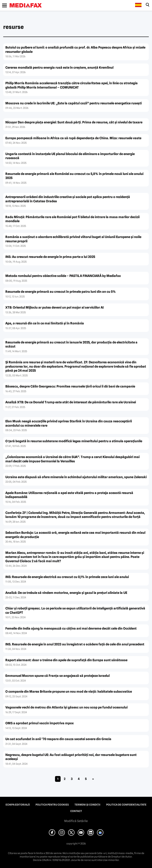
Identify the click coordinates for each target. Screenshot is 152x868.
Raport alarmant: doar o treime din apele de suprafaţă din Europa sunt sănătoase (66, 660)
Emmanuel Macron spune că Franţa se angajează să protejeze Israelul (57, 676)
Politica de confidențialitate (126, 805)
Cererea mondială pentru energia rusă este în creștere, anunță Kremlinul (59, 68)
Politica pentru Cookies (52, 805)
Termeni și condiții (87, 805)
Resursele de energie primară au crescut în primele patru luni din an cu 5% (61, 292)
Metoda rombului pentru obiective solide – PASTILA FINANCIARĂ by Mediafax (63, 276)
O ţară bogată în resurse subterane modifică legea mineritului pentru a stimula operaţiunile (74, 441)
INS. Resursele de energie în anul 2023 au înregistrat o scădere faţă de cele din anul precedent (75, 644)
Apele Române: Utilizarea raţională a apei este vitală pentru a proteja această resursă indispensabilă (69, 495)
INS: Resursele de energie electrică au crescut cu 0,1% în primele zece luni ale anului (67, 577)
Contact (76, 811)
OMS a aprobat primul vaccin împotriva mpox (39, 723)
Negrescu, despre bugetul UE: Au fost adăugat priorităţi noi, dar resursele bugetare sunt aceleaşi (71, 757)
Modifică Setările (76, 821)
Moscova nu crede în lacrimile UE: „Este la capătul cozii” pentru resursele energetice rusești (74, 103)
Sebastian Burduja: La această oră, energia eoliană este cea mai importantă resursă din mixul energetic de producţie (75, 535)
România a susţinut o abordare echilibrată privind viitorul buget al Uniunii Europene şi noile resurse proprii (73, 239)
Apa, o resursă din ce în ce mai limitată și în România (45, 323)
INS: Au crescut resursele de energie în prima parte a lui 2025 (50, 257)
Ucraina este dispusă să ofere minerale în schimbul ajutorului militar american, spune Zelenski (76, 477)
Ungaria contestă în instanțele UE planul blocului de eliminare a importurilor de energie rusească (70, 156)
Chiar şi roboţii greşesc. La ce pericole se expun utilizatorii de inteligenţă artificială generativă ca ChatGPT (75, 611)
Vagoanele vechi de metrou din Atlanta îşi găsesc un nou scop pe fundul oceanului (66, 707)
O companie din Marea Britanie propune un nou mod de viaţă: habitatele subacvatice (69, 692)
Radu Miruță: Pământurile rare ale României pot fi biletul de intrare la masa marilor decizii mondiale (72, 219)
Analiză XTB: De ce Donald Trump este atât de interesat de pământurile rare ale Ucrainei (71, 402)
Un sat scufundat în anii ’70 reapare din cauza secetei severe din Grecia (58, 739)
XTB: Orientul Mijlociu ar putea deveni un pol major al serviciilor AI (54, 308)
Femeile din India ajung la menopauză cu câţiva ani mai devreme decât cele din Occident (71, 628)
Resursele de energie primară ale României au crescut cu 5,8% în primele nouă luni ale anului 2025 (74, 176)
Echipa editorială (18, 805)
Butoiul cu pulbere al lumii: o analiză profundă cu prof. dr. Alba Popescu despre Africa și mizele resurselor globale (75, 50)
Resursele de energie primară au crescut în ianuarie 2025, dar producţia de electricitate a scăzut (71, 345)
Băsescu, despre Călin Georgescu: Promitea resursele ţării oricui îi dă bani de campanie (70, 386)
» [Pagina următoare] (93, 779)
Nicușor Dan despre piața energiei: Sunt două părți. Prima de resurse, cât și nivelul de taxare (74, 122)
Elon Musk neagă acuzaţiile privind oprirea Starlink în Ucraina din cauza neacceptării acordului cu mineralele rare (69, 423)
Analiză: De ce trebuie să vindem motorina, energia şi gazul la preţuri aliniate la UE (66, 593)
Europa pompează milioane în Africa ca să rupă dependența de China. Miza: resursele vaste (73, 138)
